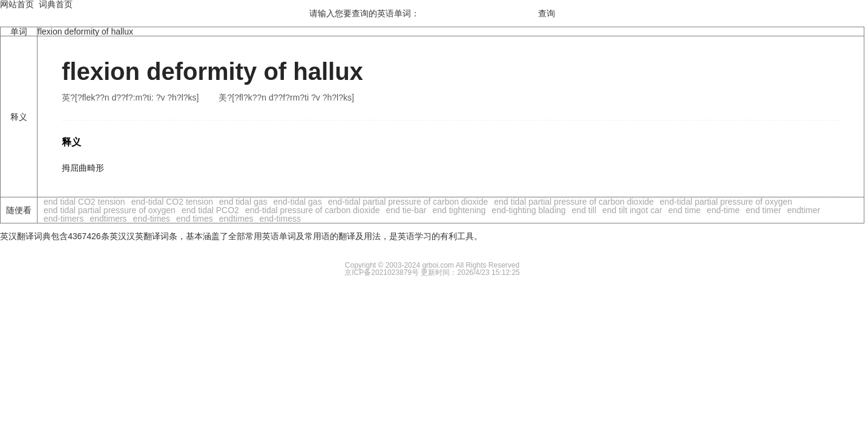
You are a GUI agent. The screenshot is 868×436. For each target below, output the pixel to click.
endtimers (108, 219)
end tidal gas (243, 202)
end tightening (459, 210)
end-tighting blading (528, 210)
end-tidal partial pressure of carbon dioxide (408, 202)
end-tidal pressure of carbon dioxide (313, 210)
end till (584, 210)
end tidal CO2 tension (84, 202)
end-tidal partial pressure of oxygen (726, 202)
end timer (763, 210)
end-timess (280, 219)
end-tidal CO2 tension (172, 202)
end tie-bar (406, 210)
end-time (723, 210)
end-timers (64, 219)
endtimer (803, 210)
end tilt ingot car (632, 210)
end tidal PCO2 (210, 210)
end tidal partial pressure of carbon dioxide (574, 202)
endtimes (236, 219)
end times (195, 219)
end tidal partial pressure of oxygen (110, 210)
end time (685, 210)
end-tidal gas (297, 202)
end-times (152, 219)
